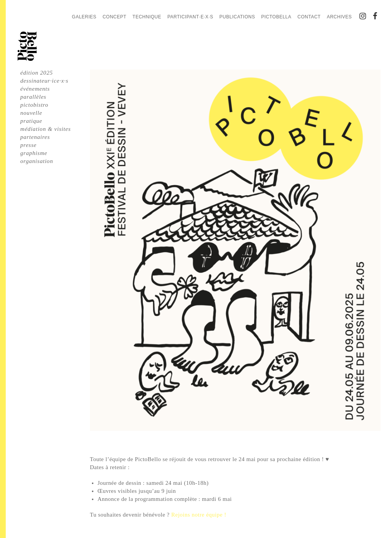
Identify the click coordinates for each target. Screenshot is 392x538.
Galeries (84, 17)
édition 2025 (37, 73)
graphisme (34, 153)
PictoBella (276, 17)
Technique (147, 17)
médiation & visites (46, 129)
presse (29, 145)
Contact (309, 17)
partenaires (35, 137)
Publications (237, 17)
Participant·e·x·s (190, 17)
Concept (114, 17)
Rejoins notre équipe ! (199, 515)
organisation (37, 161)
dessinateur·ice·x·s (44, 81)
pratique (31, 121)
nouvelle (31, 113)
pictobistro (34, 105)
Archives (339, 17)
